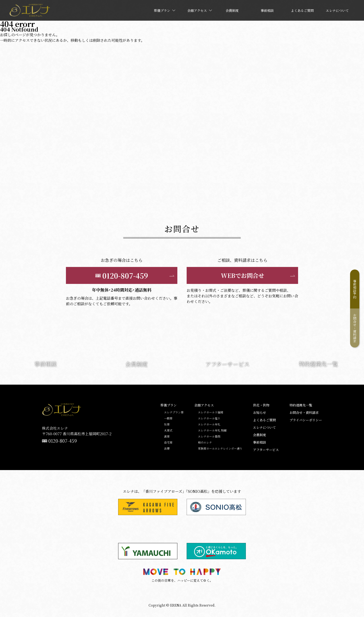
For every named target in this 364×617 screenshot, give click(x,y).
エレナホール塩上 (209, 418)
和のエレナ (205, 442)
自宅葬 (168, 442)
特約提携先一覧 (301, 405)
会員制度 (260, 435)
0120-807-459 (63, 441)
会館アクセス (204, 405)
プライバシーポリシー (306, 420)
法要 (167, 448)
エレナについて (264, 427)
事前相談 (260, 442)
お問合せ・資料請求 (355, 328)
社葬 (167, 424)
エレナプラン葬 (174, 412)
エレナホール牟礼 (209, 424)
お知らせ (260, 412)
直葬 (167, 436)
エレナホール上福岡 (211, 412)
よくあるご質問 (264, 420)
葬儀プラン (169, 405)
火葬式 (168, 430)
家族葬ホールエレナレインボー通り (220, 448)
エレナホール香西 (209, 436)
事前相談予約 (355, 289)
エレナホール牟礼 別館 (212, 430)
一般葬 (168, 418)
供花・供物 (261, 405)
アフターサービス (266, 450)
